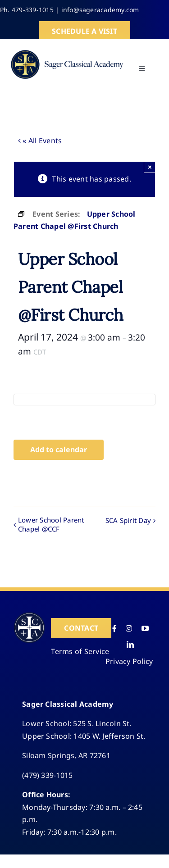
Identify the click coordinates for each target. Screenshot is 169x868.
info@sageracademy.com (100, 10)
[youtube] (145, 628)
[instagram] (129, 628)
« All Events (41, 141)
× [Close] (150, 167)
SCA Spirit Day (128, 520)
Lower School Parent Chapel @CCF (51, 524)
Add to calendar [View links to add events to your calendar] (59, 450)
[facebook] (114, 628)
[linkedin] (130, 645)
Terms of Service (80, 651)
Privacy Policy (129, 661)
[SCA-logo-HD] (67, 50)
